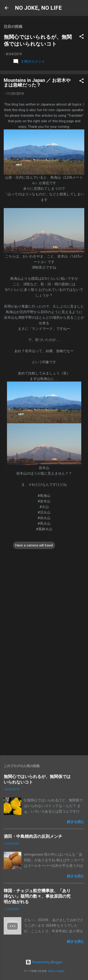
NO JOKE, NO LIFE (38, 8)
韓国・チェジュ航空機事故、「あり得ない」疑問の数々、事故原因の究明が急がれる (37, 896)
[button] (81, 37)
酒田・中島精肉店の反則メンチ (33, 836)
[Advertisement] (44, 704)
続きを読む (76, 822)
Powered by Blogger (44, 962)
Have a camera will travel (34, 545)
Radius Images (56, 971)
